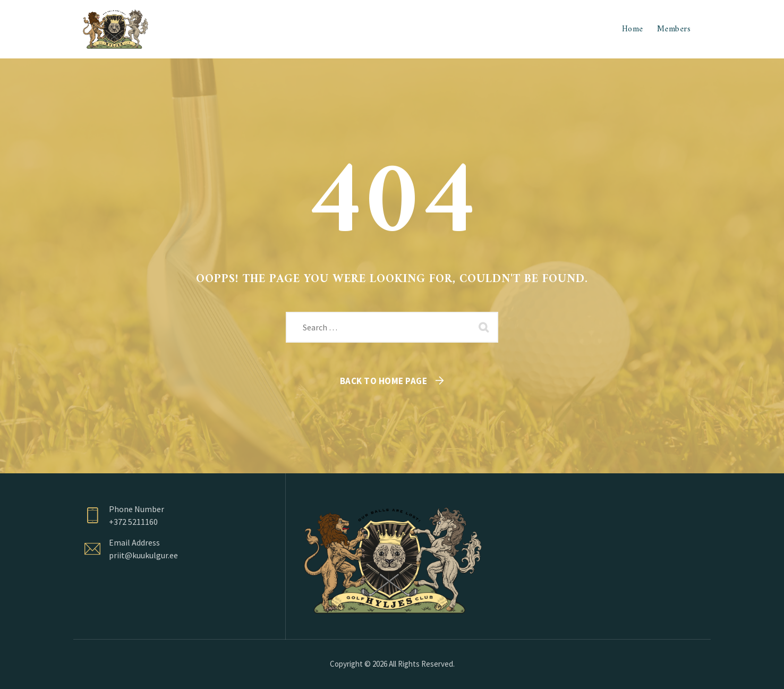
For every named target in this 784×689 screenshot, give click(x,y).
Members (674, 29)
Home (633, 29)
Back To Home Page (384, 381)
